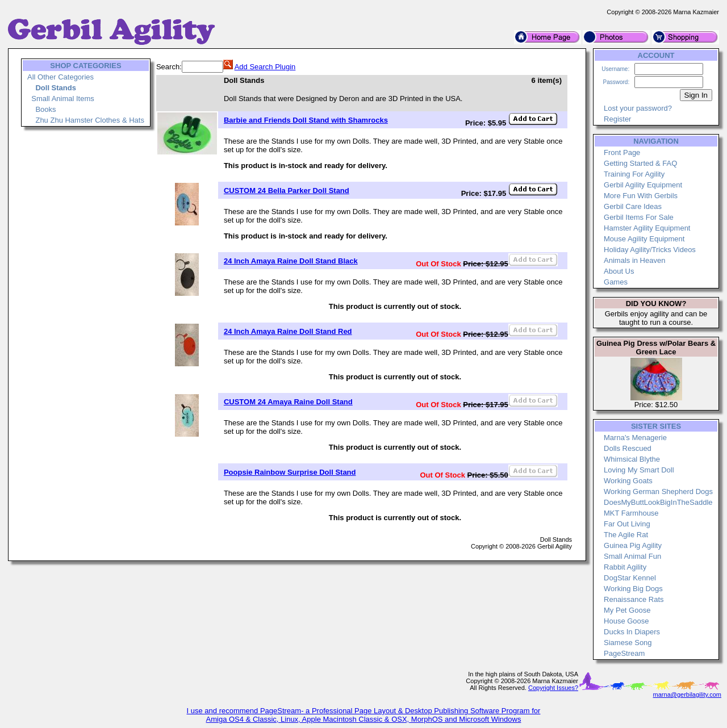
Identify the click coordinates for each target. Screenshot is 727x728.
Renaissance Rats (634, 599)
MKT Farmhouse (631, 513)
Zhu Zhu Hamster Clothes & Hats (89, 120)
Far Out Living (627, 524)
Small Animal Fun (632, 556)
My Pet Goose (627, 610)
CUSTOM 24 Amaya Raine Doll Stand (288, 402)
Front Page (622, 152)
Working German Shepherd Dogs (658, 491)
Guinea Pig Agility (633, 545)
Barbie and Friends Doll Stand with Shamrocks (306, 120)
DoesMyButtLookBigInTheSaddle (658, 502)
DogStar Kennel (630, 578)
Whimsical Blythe (632, 459)
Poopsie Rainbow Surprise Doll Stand (290, 472)
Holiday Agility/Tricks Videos (650, 250)
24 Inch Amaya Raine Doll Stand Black (291, 261)
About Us (619, 271)
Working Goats (628, 481)
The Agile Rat (626, 535)
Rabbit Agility (625, 567)
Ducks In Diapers (632, 632)
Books (45, 109)
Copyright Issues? (553, 688)
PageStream (624, 653)
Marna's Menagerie (635, 438)
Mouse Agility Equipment (644, 239)
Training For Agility (634, 174)
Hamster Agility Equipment (647, 228)
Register (617, 119)
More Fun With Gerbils (641, 196)
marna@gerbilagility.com (687, 694)
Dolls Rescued (628, 448)
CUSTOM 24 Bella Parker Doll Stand (287, 191)
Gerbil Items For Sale (639, 217)
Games (616, 282)
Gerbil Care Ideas (633, 206)
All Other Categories (60, 77)
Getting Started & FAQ (640, 163)
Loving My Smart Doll (639, 470)
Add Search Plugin (265, 67)
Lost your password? (638, 108)
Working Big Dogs (633, 589)
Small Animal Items (63, 99)
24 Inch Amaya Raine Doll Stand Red (288, 331)
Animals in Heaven (634, 260)
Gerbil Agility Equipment (643, 185)
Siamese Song (628, 643)
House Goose (626, 621)
